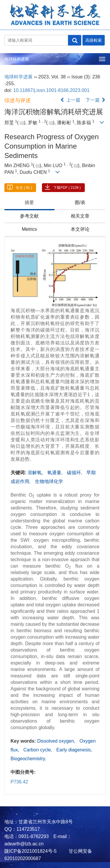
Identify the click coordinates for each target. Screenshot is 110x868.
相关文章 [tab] (80, 216)
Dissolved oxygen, (57, 741)
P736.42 (19, 782)
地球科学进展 (17, 59)
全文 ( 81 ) (24, 188)
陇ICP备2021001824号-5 (31, 851)
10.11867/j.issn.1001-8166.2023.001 (51, 90)
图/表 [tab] (80, 202)
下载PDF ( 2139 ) (67, 188)
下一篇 (96, 100)
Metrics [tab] (29, 229)
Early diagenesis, (74, 750)
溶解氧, (36, 473)
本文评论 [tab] (80, 229)
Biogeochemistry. (28, 759)
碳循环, (75, 473)
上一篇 (70, 100)
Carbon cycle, (38, 750)
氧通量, (56, 473)
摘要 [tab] (29, 202)
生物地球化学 (49, 481)
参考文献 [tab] (29, 216)
